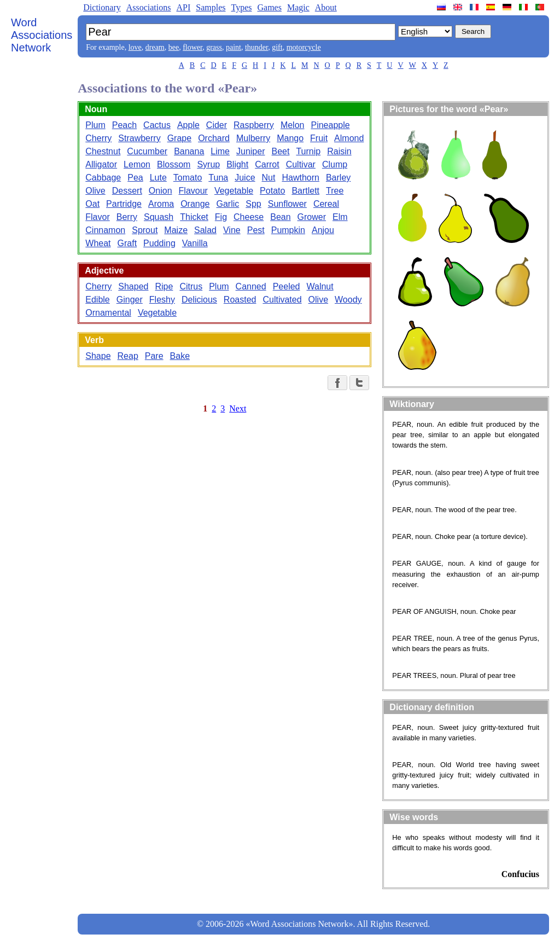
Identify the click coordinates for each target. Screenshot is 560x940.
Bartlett (305, 191)
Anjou (323, 230)
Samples (211, 7)
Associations (149, 7)
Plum (95, 125)
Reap (128, 356)
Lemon (137, 164)
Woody (348, 300)
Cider (217, 125)
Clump (335, 164)
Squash (159, 217)
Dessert (127, 191)
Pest (256, 230)
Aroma (161, 204)
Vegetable (234, 191)
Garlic (228, 204)
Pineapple (330, 125)
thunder (256, 47)
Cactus (157, 125)
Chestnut (103, 151)
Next (238, 408)
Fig (221, 217)
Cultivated (282, 300)
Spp (253, 204)
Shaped (133, 286)
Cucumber (147, 151)
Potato (272, 191)
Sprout (145, 230)
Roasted (240, 300)
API (183, 7)
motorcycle (304, 47)
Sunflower (287, 204)
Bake (180, 356)
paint (234, 47)
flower (192, 47)
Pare (154, 356)
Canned (251, 286)
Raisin (339, 151)
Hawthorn (300, 178)
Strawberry (139, 138)
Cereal (326, 204)
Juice (245, 178)
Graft (127, 243)
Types (241, 7)
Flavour (193, 191)
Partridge (124, 204)
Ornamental (108, 313)
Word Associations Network (42, 35)
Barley (338, 178)
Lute (158, 178)
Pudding (159, 243)
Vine (232, 230)
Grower (312, 217)
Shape (98, 356)
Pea (135, 178)
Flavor (97, 217)
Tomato (188, 178)
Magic (298, 7)
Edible (97, 300)
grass (214, 47)
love (135, 47)
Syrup (208, 164)
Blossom (174, 164)
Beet (280, 151)
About (326, 7)
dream (155, 47)
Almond (349, 138)
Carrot (267, 164)
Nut (269, 178)
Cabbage (103, 178)
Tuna (218, 178)
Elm (340, 217)
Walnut (320, 286)
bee (174, 47)
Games (269, 7)
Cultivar (301, 164)
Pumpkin (288, 230)
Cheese (249, 217)
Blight (237, 164)
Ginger (130, 300)
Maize (176, 230)
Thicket (194, 217)
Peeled (287, 286)
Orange (195, 204)
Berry (127, 217)
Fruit (319, 138)
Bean (280, 217)
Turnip (308, 151)
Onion (161, 191)
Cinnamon (105, 230)
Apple (188, 125)
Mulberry (253, 138)
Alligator (101, 164)
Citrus (191, 286)
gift (277, 47)
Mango (290, 138)
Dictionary (102, 7)
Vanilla (195, 243)
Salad (205, 230)
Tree (335, 191)
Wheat (98, 243)
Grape (179, 138)
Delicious (199, 300)
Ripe (164, 286)
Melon (293, 125)
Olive (95, 191)
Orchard (214, 138)
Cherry (98, 138)
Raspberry (254, 125)
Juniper (250, 151)
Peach (124, 125)
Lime (220, 151)
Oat (92, 204)
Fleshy (162, 300)
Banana (189, 151)
